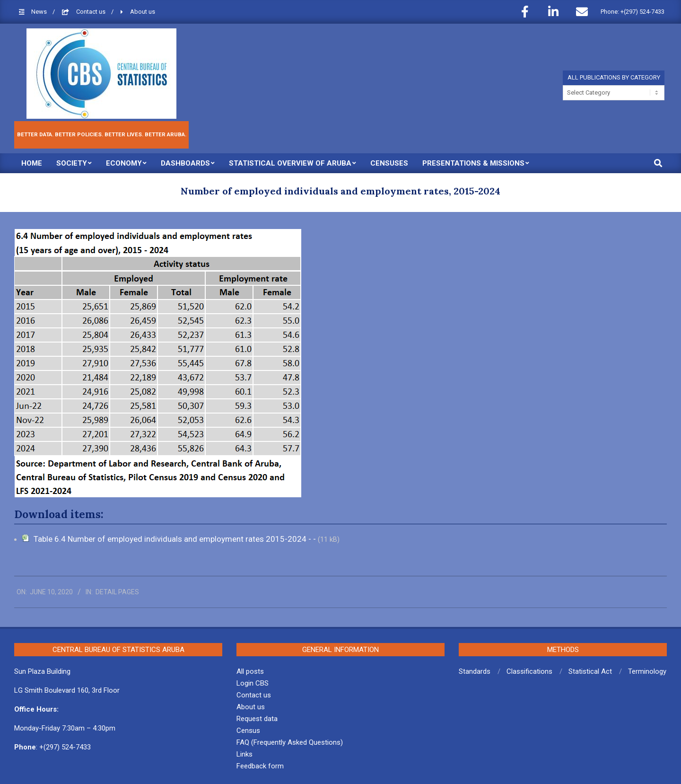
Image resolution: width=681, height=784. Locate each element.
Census (248, 731)
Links (244, 754)
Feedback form (260, 766)
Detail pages (117, 592)
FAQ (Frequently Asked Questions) (290, 742)
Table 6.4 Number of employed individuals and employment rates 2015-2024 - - (176, 539)
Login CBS (253, 683)
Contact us (92, 12)
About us (143, 12)
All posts (250, 671)
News (40, 12)
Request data (257, 719)
